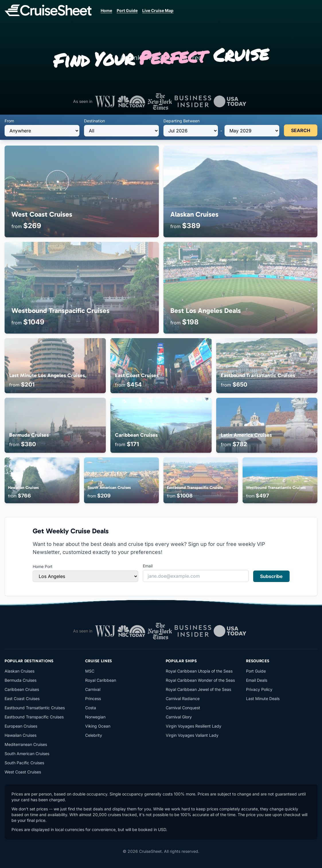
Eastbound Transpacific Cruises (34, 717)
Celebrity (94, 735)
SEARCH (301, 130)
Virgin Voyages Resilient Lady (194, 726)
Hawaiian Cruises (21, 735)
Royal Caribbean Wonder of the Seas (200, 680)
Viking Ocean (98, 726)
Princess (93, 698)
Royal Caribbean (101, 680)
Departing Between (182, 121)
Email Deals (257, 680)
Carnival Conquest (183, 708)
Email (148, 566)
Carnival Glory (179, 717)
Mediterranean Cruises (26, 744)
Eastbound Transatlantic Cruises (35, 708)
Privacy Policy (259, 689)
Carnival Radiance (183, 698)
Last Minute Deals (263, 698)
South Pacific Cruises (24, 763)
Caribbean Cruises (22, 689)
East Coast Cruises (22, 698)
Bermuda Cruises (21, 680)
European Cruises (21, 726)
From (9, 121)
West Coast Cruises (23, 772)
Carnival (93, 689)
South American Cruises (27, 754)
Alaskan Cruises (19, 671)
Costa (91, 708)
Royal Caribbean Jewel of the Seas (198, 689)
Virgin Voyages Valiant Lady (192, 735)
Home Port (43, 566)
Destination (94, 121)
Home (106, 10)
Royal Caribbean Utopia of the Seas (199, 671)
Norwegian (95, 717)
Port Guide (127, 10)
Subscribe (271, 576)
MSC (90, 671)
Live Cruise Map (158, 10)
